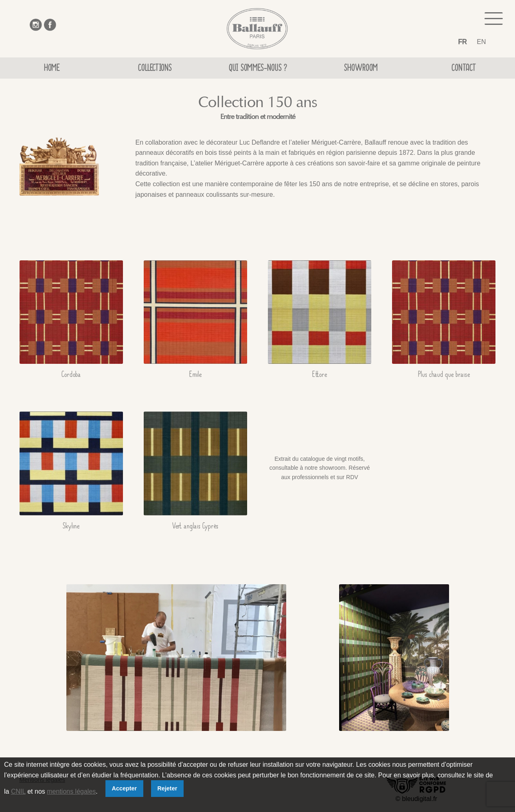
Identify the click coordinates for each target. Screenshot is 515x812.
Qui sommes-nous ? (258, 69)
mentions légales (71, 791)
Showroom (361, 69)
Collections (155, 69)
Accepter (125, 788)
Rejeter (167, 788)
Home (52, 69)
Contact (464, 69)
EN (481, 42)
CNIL (18, 791)
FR (463, 42)
